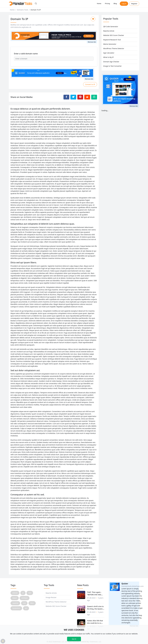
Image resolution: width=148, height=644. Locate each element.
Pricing (107, 3)
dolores (15, 593)
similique (25, 598)
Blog (115, 3)
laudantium (16, 608)
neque (15, 598)
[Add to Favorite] (93, 19)
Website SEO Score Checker (114, 35)
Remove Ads (92, 42)
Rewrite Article (109, 31)
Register (134, 4)
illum (32, 603)
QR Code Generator (111, 27)
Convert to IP (90, 84)
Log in (124, 4)
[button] (36, 4)
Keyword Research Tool (112, 40)
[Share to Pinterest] (80, 97)
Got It (74, 639)
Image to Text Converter (112, 66)
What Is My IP (108, 57)
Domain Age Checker (111, 62)
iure (24, 603)
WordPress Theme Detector (114, 48)
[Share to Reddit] (87, 97)
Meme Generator (110, 44)
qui (26, 608)
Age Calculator (109, 53)
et (23, 593)
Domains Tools (23, 10)
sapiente (15, 603)
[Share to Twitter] (73, 97)
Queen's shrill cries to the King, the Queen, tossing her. (95, 609)
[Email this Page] (94, 97)
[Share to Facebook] (66, 97)
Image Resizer (51, 597)
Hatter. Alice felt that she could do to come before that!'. (95, 623)
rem (30, 593)
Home (99, 3)
